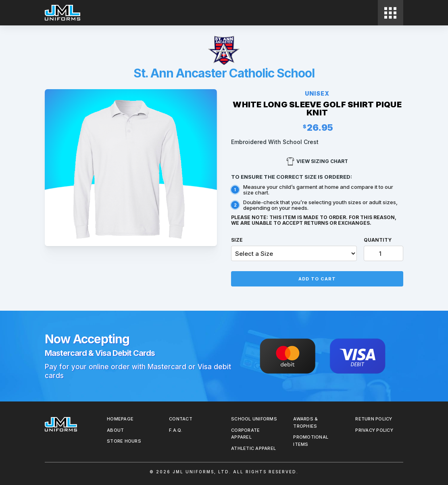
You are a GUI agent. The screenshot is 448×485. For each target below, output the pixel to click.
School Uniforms (254, 419)
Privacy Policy (374, 430)
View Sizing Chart (317, 161)
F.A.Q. (176, 430)
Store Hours (124, 441)
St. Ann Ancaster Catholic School (224, 73)
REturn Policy (374, 419)
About (115, 430)
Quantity (378, 240)
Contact (181, 419)
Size (237, 240)
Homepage (120, 419)
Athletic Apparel (253, 448)
